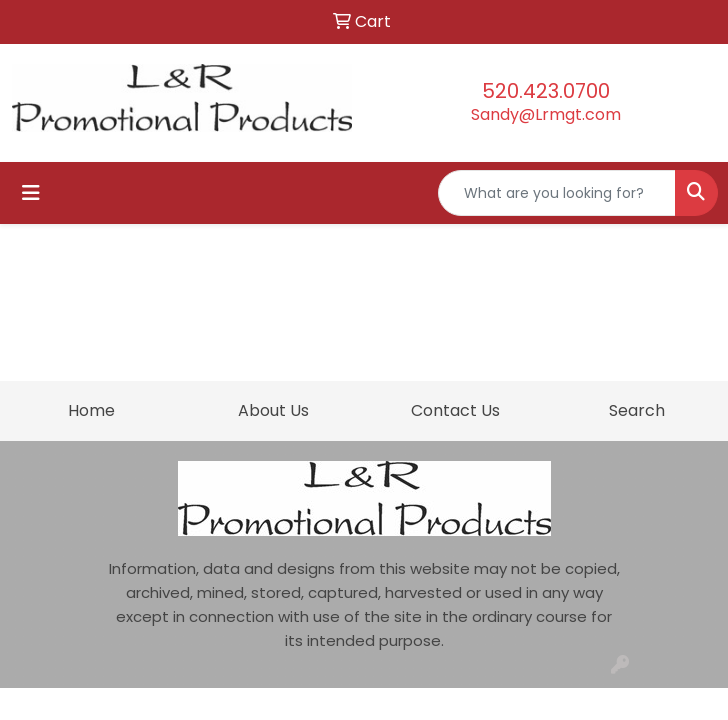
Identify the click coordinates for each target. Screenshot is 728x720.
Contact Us (455, 410)
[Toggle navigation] (31, 193)
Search (637, 410)
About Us (273, 410)
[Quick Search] (557, 193)
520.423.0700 (546, 91)
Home (91, 410)
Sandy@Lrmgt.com (546, 114)
